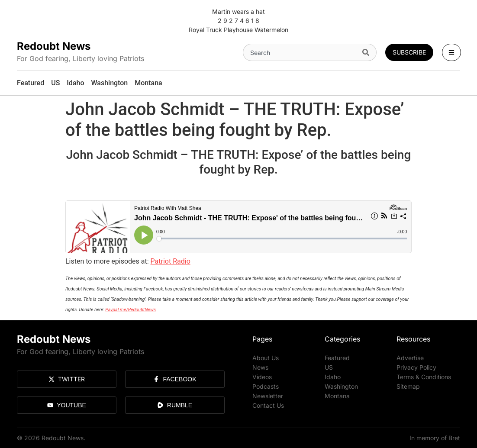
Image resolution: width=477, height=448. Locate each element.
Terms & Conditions (424, 377)
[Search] (368, 52)
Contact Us (268, 405)
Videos (262, 377)
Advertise (410, 358)
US (329, 367)
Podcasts (266, 386)
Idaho (333, 377)
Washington (341, 386)
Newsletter (268, 396)
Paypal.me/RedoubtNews (131, 310)
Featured (337, 358)
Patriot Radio (171, 261)
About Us (266, 358)
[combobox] (301, 52)
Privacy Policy (416, 367)
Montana (337, 396)
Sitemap (408, 386)
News (260, 367)
